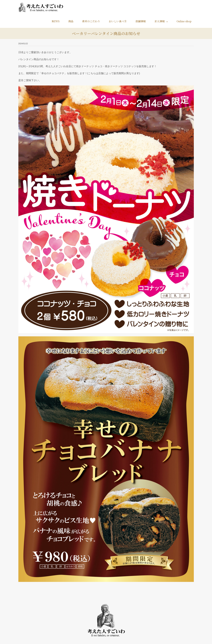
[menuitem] (58, 21)
